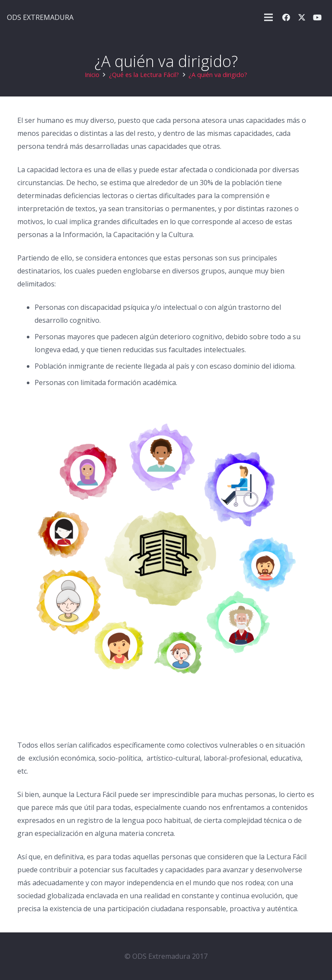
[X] (302, 17)
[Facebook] (286, 17)
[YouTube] (317, 17)
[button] (268, 17)
